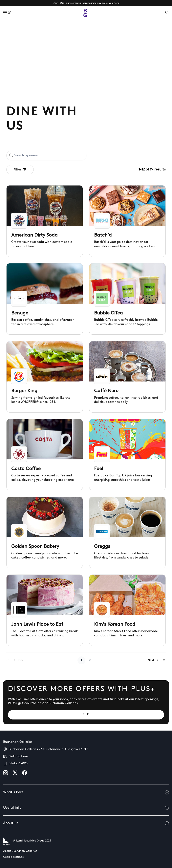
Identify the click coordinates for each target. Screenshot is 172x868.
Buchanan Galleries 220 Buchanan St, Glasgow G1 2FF (48, 749)
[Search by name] (49, 155)
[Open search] (167, 13)
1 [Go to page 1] (81, 660)
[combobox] (46, 155)
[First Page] (8, 660)
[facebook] (25, 773)
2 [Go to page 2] (90, 660)
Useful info (86, 808)
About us (86, 823)
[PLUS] (86, 715)
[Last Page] (164, 660)
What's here (86, 792)
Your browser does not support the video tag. (86, 62)
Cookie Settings (13, 857)
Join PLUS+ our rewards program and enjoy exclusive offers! (86, 3)
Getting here (18, 756)
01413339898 (18, 764)
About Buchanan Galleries (20, 851)
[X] (15, 773)
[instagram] (6, 773)
